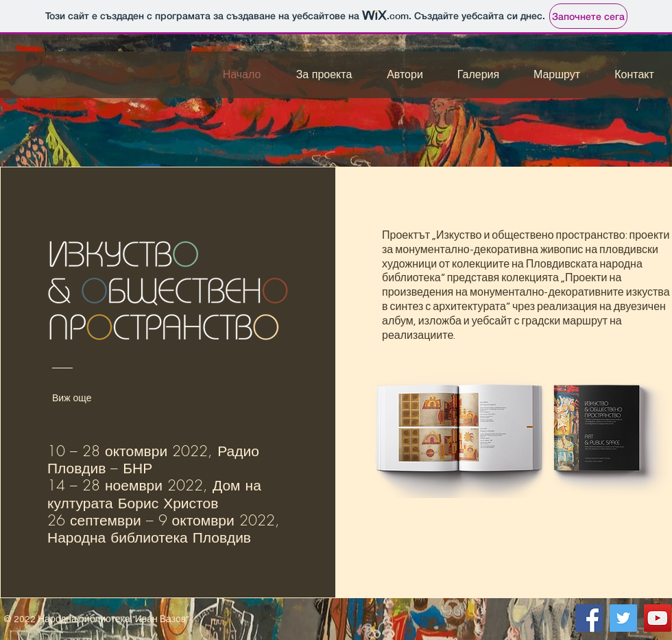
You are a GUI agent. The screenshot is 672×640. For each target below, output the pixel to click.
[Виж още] (83, 398)
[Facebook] (589, 618)
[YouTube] (658, 618)
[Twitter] (623, 618)
